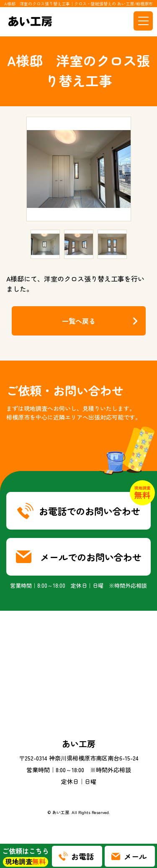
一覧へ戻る (79, 321)
